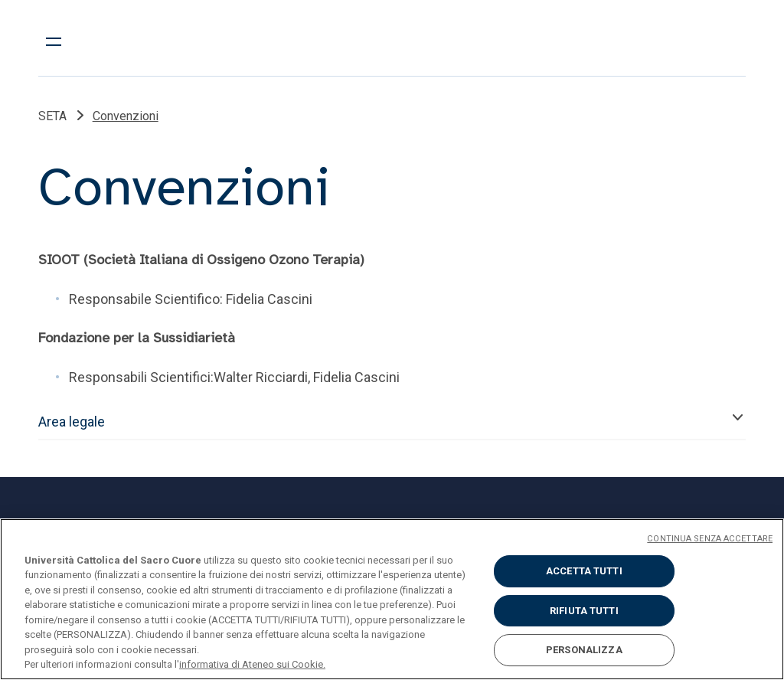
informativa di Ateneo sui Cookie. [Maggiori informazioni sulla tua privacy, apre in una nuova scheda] (252, 664)
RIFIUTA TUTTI (584, 611)
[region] (392, 599)
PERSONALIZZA (584, 650)
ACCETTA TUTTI (584, 571)
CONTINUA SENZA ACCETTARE (710, 539)
